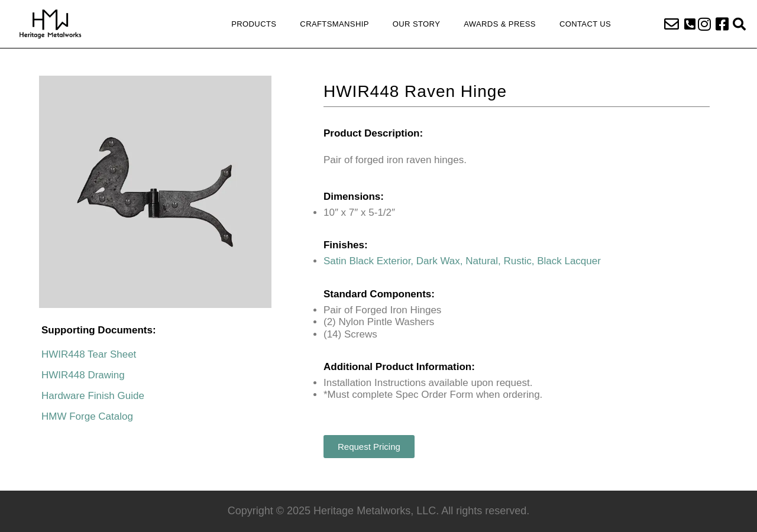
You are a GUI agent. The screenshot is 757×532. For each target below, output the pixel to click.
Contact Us (585, 24)
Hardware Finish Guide (93, 396)
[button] (690, 24)
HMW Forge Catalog (87, 416)
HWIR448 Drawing (83, 375)
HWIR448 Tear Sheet (89, 354)
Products (254, 24)
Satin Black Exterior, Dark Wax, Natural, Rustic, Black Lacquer (462, 261)
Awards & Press (500, 24)
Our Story (416, 24)
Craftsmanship (334, 24)
